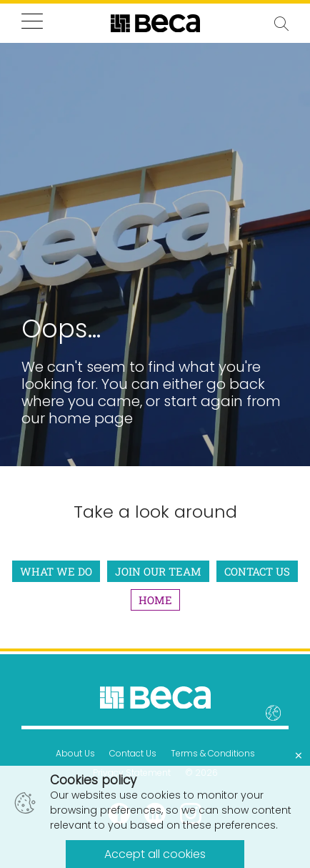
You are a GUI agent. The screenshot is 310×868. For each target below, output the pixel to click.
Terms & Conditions (213, 753)
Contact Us (257, 571)
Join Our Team (158, 571)
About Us (75, 753)
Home (155, 600)
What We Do (56, 571)
